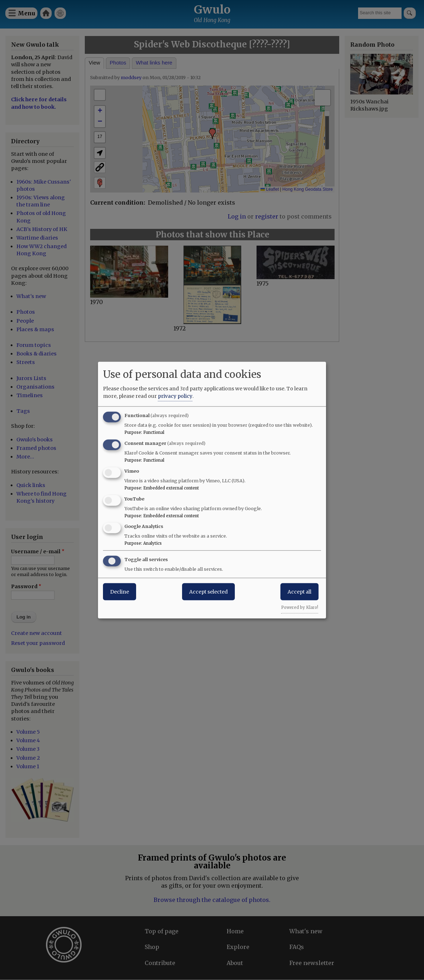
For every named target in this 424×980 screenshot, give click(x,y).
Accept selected (208, 592)
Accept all (299, 592)
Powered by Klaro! (300, 607)
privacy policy (175, 396)
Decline (120, 592)
